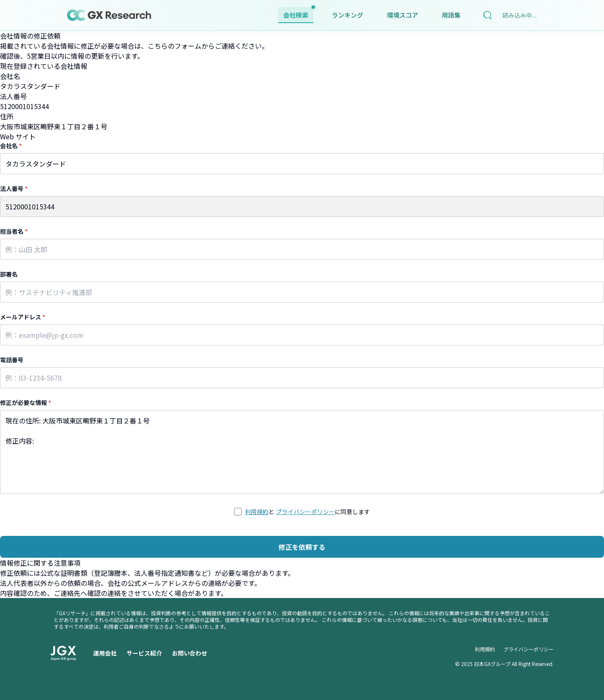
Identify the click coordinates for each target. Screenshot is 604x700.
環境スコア (402, 15)
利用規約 (257, 512)
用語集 (451, 15)
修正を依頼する (302, 547)
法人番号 (14, 188)
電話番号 (12, 360)
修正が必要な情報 (26, 402)
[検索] (487, 15)
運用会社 (105, 653)
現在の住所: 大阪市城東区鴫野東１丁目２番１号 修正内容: (302, 452)
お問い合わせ (190, 653)
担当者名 (14, 231)
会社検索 (298, 13)
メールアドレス (23, 317)
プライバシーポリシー (305, 512)
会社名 (11, 146)
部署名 (9, 274)
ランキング (348, 15)
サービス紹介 (144, 653)
